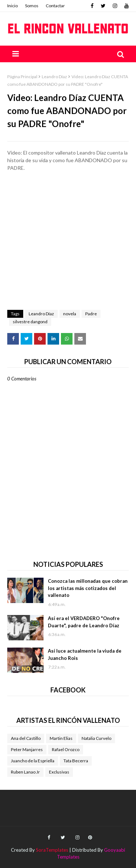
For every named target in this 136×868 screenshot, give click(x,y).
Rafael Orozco (66, 749)
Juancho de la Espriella (33, 761)
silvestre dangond (30, 322)
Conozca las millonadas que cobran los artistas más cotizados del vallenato (88, 588)
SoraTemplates (52, 850)
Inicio (13, 6)
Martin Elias (61, 738)
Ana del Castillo (26, 738)
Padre (91, 314)
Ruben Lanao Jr (25, 772)
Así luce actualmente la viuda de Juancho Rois (85, 654)
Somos (32, 6)
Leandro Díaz (54, 77)
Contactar (55, 6)
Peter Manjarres (27, 749)
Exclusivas (59, 772)
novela (70, 314)
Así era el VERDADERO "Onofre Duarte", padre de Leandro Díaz (84, 622)
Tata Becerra (76, 761)
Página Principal (22, 77)
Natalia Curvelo (96, 738)
